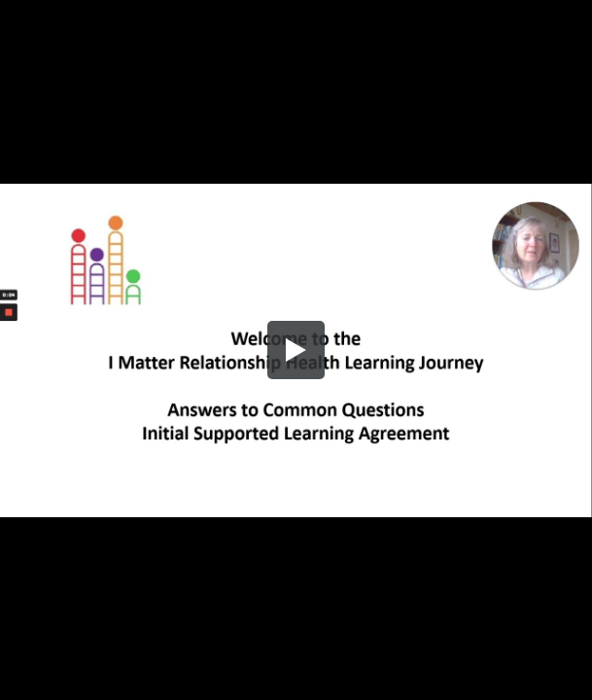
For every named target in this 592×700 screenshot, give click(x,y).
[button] (296, 350)
